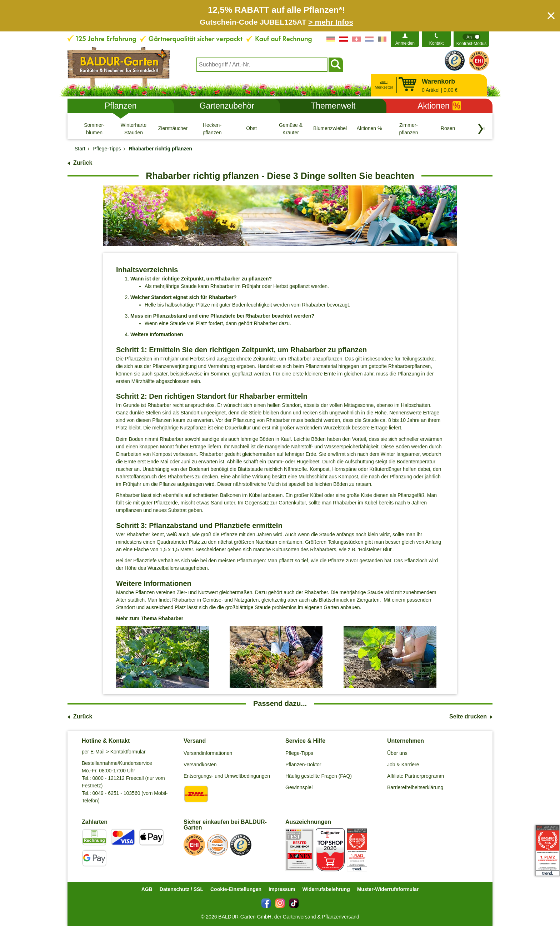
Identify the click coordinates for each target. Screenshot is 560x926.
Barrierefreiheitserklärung (415, 787)
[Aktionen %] (369, 129)
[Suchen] (336, 65)
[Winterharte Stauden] (134, 129)
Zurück (83, 163)
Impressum (282, 889)
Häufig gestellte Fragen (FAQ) (319, 776)
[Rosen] (448, 129)
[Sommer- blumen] (94, 129)
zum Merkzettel (384, 84)
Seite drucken (468, 716)
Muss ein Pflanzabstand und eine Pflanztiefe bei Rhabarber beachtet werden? (222, 316)
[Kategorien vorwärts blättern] (481, 129)
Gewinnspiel (299, 787)
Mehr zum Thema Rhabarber (150, 618)
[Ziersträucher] (173, 129)
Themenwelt (333, 106)
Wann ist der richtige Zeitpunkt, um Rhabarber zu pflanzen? (201, 279)
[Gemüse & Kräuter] (291, 129)
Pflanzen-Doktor (303, 765)
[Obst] (251, 129)
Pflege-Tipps (299, 753)
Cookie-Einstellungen (236, 889)
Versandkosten (200, 765)
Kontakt (437, 43)
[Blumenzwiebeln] (330, 129)
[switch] (471, 39)
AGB (147, 889)
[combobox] (262, 65)
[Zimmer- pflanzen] (409, 129)
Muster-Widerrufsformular (388, 889)
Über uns (397, 753)
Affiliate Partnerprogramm (416, 776)
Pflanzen (121, 106)
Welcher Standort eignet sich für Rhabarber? (184, 297)
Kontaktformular (128, 752)
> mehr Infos (331, 22)
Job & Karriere (403, 765)
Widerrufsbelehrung (326, 889)
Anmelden (405, 43)
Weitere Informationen (157, 334)
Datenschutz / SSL (181, 889)
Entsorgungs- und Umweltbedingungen (227, 776)
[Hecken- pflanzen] (212, 129)
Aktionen (439, 106)
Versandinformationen (208, 753)
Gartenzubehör (227, 106)
